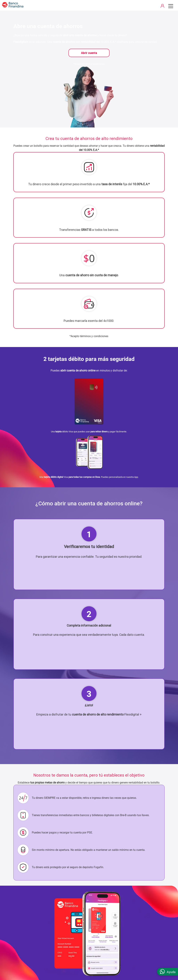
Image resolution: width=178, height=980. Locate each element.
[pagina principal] (13, 7)
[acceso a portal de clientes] (162, 7)
